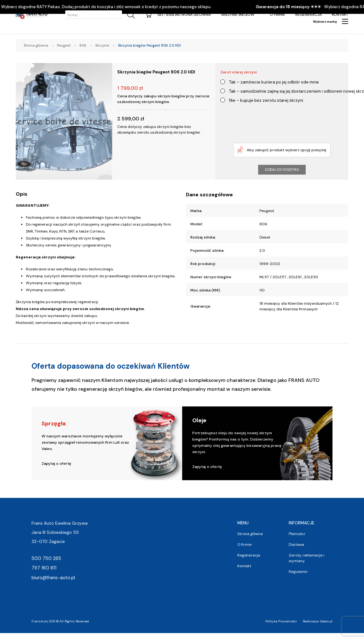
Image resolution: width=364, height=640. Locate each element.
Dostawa (296, 545)
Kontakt (340, 14)
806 (83, 45)
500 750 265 (46, 558)
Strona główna (194, 14)
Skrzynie (102, 45)
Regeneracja (309, 14)
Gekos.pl (326, 621)
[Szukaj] (130, 15)
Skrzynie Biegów (238, 14)
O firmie (277, 14)
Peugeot (64, 45)
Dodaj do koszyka (282, 170)
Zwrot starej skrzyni (239, 72)
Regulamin (298, 572)
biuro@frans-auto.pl (53, 578)
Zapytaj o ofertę (56, 464)
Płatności (297, 534)
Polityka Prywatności (281, 621)
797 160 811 (44, 568)
